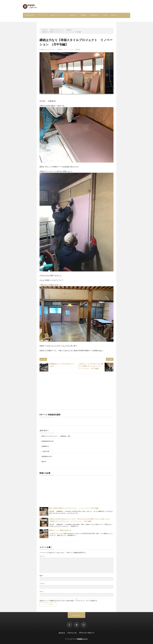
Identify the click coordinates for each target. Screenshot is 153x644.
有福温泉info (94, 15)
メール (42, 584)
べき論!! (105, 15)
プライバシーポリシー (87, 633)
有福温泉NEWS (29, 15)
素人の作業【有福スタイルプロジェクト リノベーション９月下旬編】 (74, 508)
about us (114, 15)
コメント (42, 556)
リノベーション (70, 49)
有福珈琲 (83, 15)
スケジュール (42, 15)
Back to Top (77, 615)
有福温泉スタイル (82, 639)
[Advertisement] (76, 391)
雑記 (43, 461)
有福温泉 (78, 49)
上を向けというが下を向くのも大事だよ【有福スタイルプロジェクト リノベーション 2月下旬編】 (91, 366)
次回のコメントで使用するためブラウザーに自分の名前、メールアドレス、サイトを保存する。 (69, 601)
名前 (41, 576)
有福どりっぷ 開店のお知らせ (60, 530)
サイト (42, 591)
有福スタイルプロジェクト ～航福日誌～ (64, 15)
